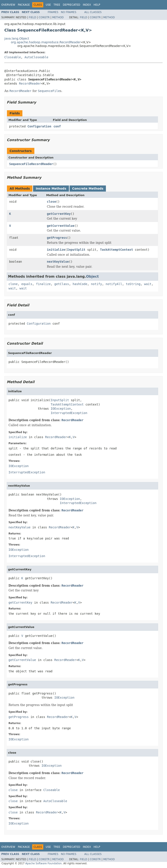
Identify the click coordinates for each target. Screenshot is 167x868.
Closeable (13, 57)
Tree (57, 5)
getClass (62, 284)
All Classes (93, 12)
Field (32, 17)
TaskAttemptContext (117, 250)
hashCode (80, 284)
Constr (44, 17)
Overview (8, 5)
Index (87, 5)
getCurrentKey (59, 214)
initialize (56, 250)
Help (97, 5)
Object (93, 276)
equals (27, 284)
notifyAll (114, 284)
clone (13, 284)
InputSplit (76, 250)
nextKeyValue (58, 262)
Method (58, 17)
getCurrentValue (61, 226)
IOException (61, 409)
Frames (53, 12)
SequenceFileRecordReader (31, 164)
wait (148, 284)
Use (48, 5)
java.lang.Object (17, 38)
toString (133, 284)
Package (24, 5)
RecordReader (30, 83)
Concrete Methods (88, 189)
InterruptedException (69, 413)
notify (96, 284)
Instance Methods (51, 189)
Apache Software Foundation (43, 863)
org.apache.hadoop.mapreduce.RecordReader (46, 42)
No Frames (69, 12)
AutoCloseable (37, 57)
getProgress (57, 238)
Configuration (39, 126)
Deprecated (72, 5)
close (52, 202)
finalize (43, 284)
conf (57, 126)
